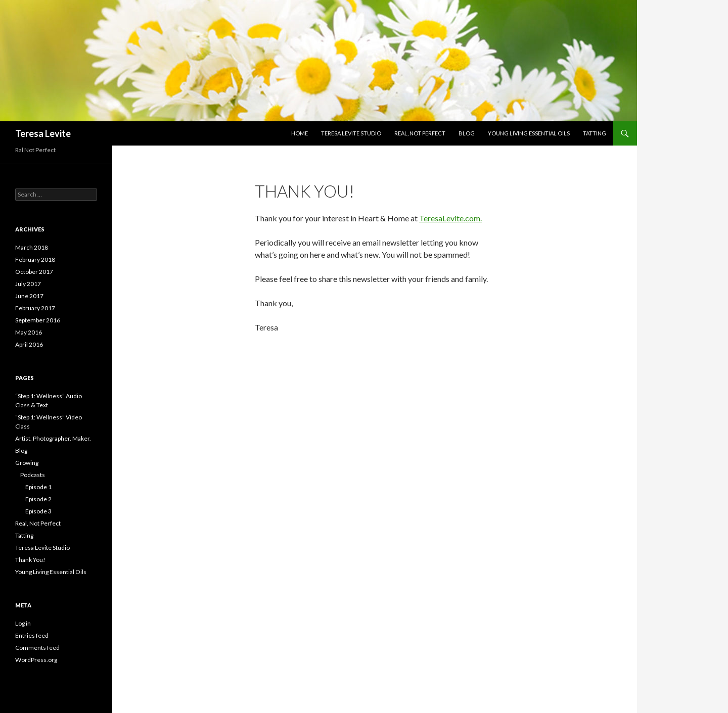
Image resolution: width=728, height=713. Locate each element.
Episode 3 (38, 511)
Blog (467, 133)
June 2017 (29, 296)
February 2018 (35, 259)
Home (300, 133)
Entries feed (32, 635)
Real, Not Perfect (420, 133)
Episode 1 (38, 487)
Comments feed (37, 648)
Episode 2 (38, 499)
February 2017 (35, 308)
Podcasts (33, 475)
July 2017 (28, 284)
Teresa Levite (43, 133)
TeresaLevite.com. (450, 218)
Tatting (595, 133)
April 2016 (29, 344)
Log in (23, 623)
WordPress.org (36, 660)
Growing (27, 463)
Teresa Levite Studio (351, 133)
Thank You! (30, 560)
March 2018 (32, 247)
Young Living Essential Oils (529, 133)
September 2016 (38, 320)
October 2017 (34, 272)
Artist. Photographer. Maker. (53, 438)
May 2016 (29, 332)
